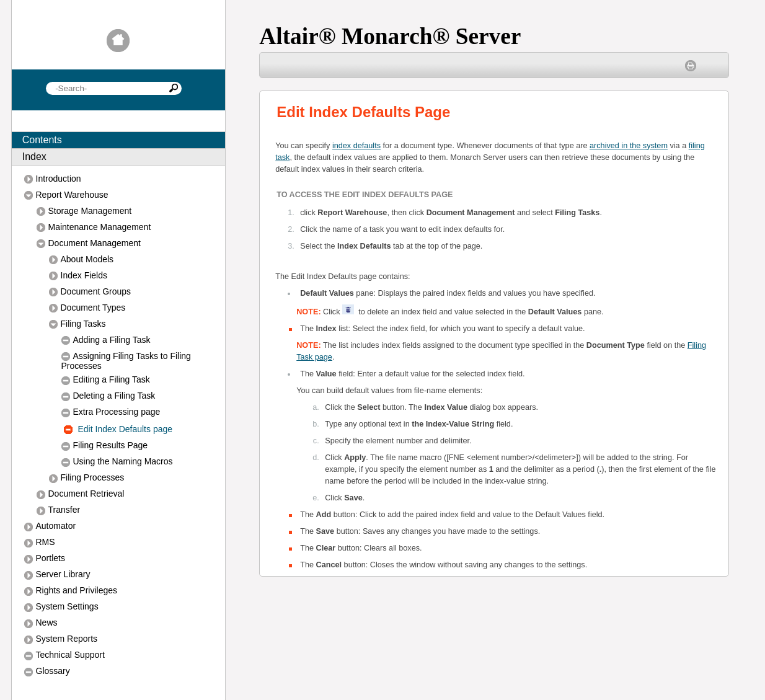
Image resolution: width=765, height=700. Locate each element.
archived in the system (629, 146)
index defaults (356, 146)
